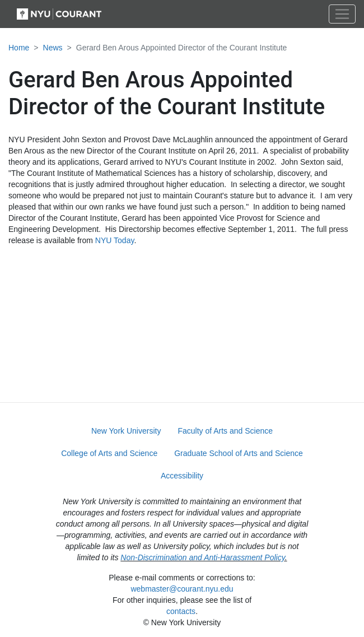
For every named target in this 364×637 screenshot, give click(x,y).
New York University (126, 431)
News (53, 48)
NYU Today (115, 240)
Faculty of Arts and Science (225, 431)
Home (19, 48)
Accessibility (182, 476)
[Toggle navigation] (342, 14)
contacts (181, 611)
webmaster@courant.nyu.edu (182, 589)
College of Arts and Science (109, 453)
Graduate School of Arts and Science (239, 453)
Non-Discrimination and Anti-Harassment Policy (202, 557)
